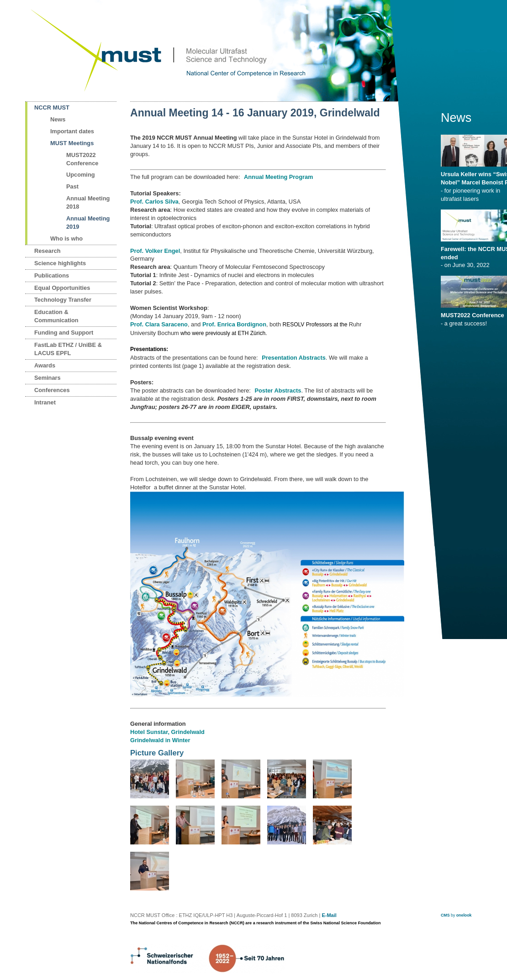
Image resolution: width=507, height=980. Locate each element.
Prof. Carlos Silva (154, 202)
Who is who (66, 238)
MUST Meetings (72, 143)
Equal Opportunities (62, 288)
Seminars (48, 378)
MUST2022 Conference (82, 159)
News (58, 119)
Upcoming (81, 175)
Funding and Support (64, 333)
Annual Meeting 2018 (88, 202)
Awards (45, 365)
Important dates (72, 131)
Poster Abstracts (278, 390)
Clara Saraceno (166, 324)
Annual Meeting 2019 (88, 223)
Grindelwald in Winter (160, 740)
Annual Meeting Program (278, 177)
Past (72, 186)
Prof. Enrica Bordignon (234, 324)
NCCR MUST (52, 107)
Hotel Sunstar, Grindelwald (167, 732)
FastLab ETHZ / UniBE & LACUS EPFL (68, 349)
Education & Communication (56, 316)
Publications (52, 275)
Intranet (45, 402)
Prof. (137, 324)
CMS (445, 915)
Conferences (52, 390)
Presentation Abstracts (294, 358)
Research (48, 251)
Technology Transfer (63, 300)
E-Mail (329, 915)
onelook (464, 915)
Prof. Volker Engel (155, 251)
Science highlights (60, 263)
